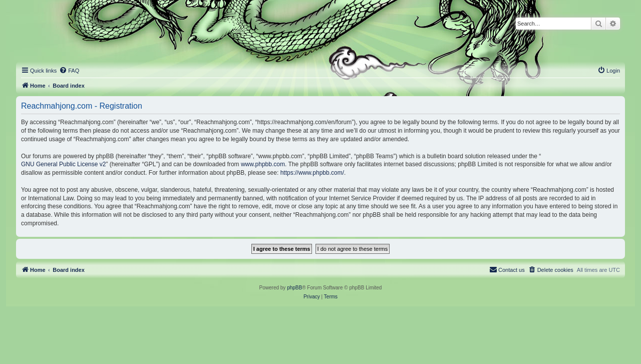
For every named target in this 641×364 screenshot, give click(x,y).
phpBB (294, 288)
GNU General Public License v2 (63, 164)
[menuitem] (69, 71)
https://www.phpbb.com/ (312, 173)
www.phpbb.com (263, 164)
